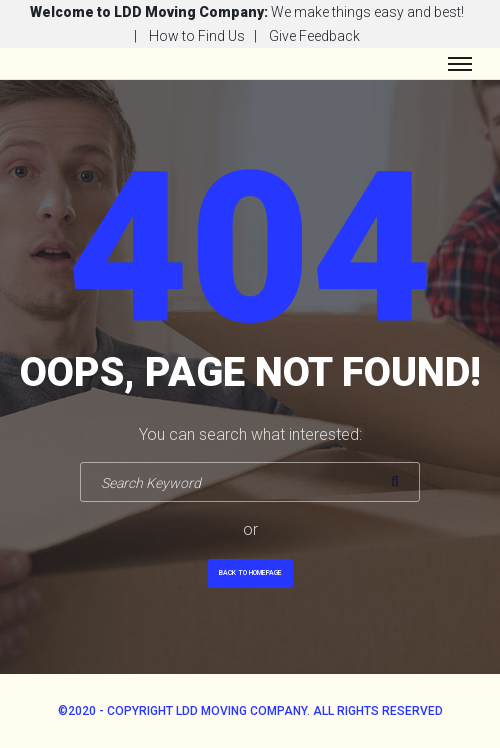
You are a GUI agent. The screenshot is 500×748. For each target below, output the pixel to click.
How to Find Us (197, 36)
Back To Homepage (250, 573)
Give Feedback (314, 36)
